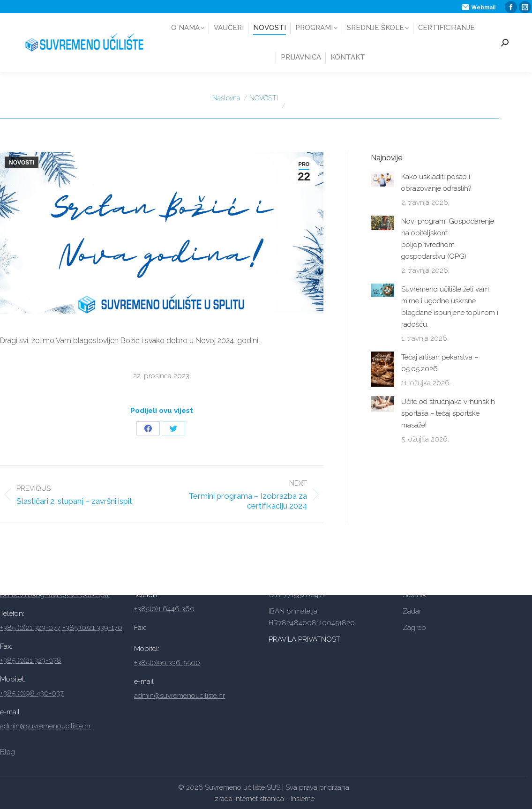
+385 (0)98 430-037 (32, 693)
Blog (7, 752)
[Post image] (382, 179)
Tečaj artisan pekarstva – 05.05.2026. (440, 363)
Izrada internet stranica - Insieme (264, 799)
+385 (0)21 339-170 (92, 628)
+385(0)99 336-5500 (167, 663)
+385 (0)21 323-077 (30, 628)
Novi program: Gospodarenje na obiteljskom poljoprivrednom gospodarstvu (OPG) (448, 239)
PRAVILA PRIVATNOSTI (306, 639)
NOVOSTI (22, 163)
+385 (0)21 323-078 (31, 660)
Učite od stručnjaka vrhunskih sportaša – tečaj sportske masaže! (448, 413)
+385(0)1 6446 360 (164, 609)
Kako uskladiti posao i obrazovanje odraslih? (436, 183)
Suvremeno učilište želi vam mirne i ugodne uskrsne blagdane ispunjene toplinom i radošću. (450, 307)
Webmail (479, 7)
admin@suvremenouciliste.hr (45, 726)
